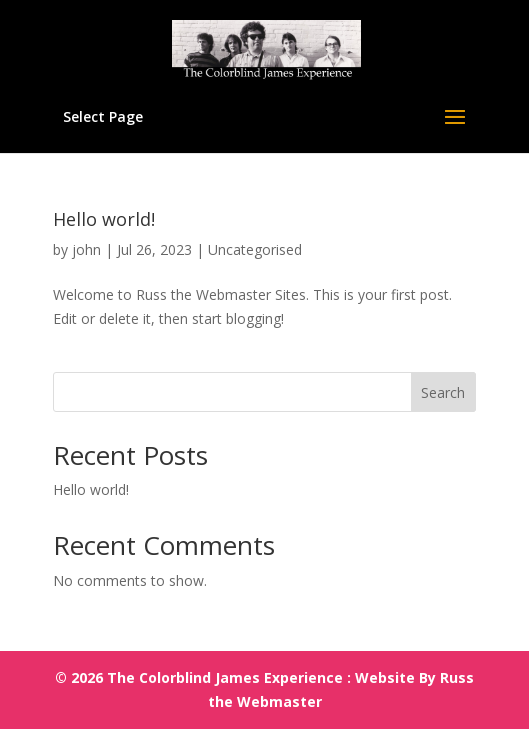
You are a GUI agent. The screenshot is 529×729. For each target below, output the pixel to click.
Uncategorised (255, 249)
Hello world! (104, 219)
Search (443, 392)
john (86, 249)
